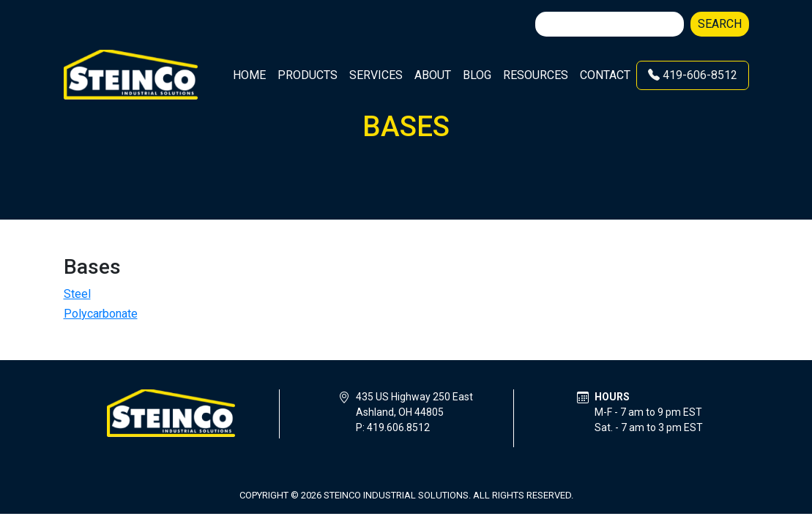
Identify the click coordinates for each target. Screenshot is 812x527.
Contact (605, 75)
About (433, 75)
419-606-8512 (693, 75)
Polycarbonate (101, 314)
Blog (477, 75)
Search (720, 24)
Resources (536, 75)
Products (308, 75)
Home (249, 75)
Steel (77, 294)
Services (376, 75)
